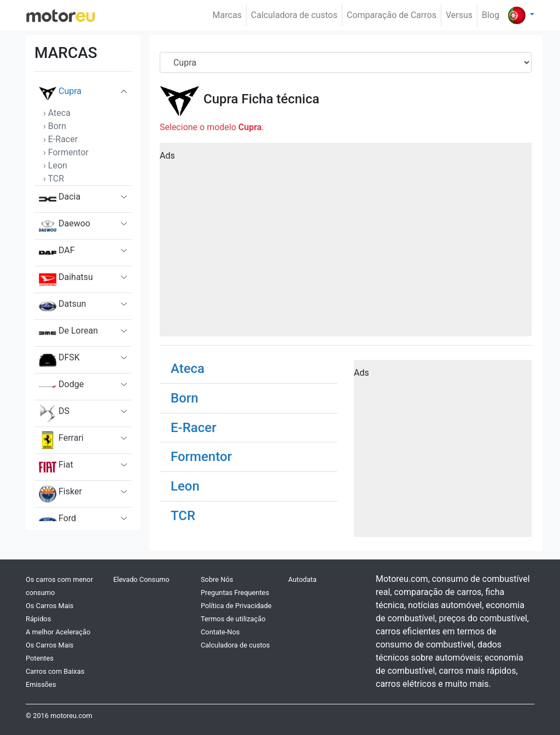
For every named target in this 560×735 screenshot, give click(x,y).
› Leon (55, 165)
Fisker (60, 494)
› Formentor (66, 152)
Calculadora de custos (294, 15)
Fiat (56, 467)
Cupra (60, 94)
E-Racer (194, 428)
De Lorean (68, 333)
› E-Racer (60, 139)
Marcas (227, 15)
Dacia (60, 199)
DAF (57, 253)
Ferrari (61, 440)
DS (54, 413)
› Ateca (57, 113)
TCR (183, 516)
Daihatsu (66, 279)
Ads (167, 156)
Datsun (62, 306)
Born (185, 398)
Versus (459, 15)
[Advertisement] (346, 243)
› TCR (54, 179)
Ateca (188, 369)
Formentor (201, 457)
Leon (185, 486)
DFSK (59, 360)
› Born (55, 126)
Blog (491, 15)
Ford (57, 521)
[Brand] (346, 62)
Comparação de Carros (392, 15)
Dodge (61, 387)
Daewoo (65, 226)
